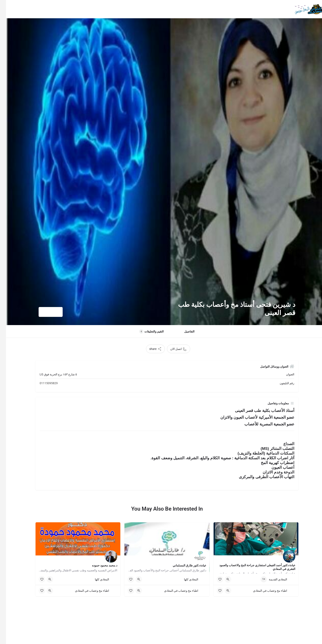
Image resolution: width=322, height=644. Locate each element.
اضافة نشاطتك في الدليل (93, 9)
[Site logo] (303, 9)
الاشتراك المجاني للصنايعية (193, 9)
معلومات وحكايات (230, 9)
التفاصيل (183, 331)
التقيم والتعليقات (146, 331)
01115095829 (43, 383)
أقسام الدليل (257, 9)
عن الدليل (120, 9)
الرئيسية (276, 9)
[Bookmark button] (214, 579)
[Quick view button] (222, 579)
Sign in (47, 9)
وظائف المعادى (162, 9)
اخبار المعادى (139, 9)
